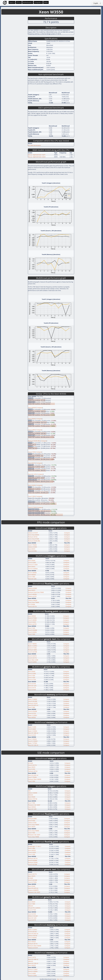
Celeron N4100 (33, 936)
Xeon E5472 (32, 463)
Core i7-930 (32, 452)
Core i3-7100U (32, 618)
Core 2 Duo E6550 (33, 535)
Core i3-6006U (32, 938)
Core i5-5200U (32, 632)
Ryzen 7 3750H (33, 743)
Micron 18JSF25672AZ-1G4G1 (37, 157)
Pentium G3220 (33, 703)
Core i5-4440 (32, 729)
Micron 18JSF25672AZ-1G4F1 (37, 155)
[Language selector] (97, 3)
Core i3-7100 (32, 507)
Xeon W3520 (32, 850)
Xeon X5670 (32, 767)
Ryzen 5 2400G (33, 699)
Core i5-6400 (32, 973)
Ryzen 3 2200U (33, 646)
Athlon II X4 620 (33, 916)
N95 (29, 791)
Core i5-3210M (32, 864)
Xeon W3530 (32, 408)
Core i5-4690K (32, 573)
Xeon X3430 (32, 485)
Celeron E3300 (32, 547)
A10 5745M (31, 604)
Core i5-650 (32, 769)
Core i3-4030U (32, 594)
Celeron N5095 (33, 793)
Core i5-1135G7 (33, 969)
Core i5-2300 (32, 563)
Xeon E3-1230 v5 (33, 745)
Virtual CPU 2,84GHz (34, 908)
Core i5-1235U (32, 975)
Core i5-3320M (32, 630)
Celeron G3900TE (33, 890)
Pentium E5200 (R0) (34, 441)
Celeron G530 (32, 823)
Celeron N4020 (33, 600)
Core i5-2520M (32, 711)
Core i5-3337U (32, 656)
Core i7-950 (32, 496)
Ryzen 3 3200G (33, 731)
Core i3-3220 (32, 622)
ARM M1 (31, 795)
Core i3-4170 (32, 688)
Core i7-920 (32, 634)
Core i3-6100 (32, 684)
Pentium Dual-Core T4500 (36, 592)
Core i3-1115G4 (33, 565)
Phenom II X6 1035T (34, 835)
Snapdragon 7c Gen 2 (35, 846)
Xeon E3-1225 (32, 474)
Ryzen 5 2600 (32, 727)
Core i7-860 (32, 430)
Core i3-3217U (32, 606)
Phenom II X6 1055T (34, 805)
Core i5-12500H (33, 741)
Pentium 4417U (33, 858)
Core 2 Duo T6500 (33, 837)
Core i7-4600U (32, 644)
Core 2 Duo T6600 (33, 602)
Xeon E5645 (32, 419)
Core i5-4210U (32, 932)
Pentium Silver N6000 (35, 779)
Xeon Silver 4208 (33, 660)
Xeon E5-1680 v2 (33, 733)
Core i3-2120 (32, 713)
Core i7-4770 (32, 957)
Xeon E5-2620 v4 (33, 775)
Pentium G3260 (33, 862)
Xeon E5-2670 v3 (33, 705)
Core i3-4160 (32, 690)
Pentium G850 (32, 650)
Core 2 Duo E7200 (33, 539)
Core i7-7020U (32, 545)
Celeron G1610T (33, 533)
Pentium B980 (32, 819)
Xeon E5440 (32, 886)
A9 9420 (31, 763)
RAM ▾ (46, 2)
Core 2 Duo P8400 (34, 831)
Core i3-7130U (32, 648)
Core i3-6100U (32, 551)
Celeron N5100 (33, 799)
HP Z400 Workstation (35, 145)
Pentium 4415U (33, 537)
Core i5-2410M (32, 652)
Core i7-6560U (32, 739)
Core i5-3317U (32, 658)
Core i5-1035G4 (33, 569)
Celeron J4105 (32, 596)
